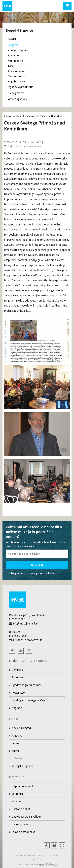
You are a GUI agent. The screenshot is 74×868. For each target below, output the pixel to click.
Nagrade (17, 708)
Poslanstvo (18, 693)
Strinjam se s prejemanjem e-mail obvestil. (33, 573)
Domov (8, 116)
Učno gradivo (15, 93)
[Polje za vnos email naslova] (37, 554)
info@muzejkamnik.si (25, 623)
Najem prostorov (22, 824)
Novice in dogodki (22, 728)
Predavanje (14, 56)
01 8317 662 (18, 619)
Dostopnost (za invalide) (26, 817)
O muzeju (17, 670)
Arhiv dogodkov (16, 99)
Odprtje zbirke (16, 61)
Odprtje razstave (17, 81)
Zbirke (16, 751)
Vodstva (16, 801)
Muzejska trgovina (22, 766)
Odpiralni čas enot (22, 786)
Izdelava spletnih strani (26, 865)
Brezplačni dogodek (18, 50)
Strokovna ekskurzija (19, 71)
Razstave (17, 736)
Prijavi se (37, 565)
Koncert (12, 66)
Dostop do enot (21, 809)
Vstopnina (18, 794)
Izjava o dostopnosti (24, 832)
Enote (15, 743)
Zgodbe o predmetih (19, 87)
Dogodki (12, 45)
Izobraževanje (20, 758)
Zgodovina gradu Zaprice (27, 685)
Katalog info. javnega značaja (29, 700)
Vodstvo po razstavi (18, 76)
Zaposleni (18, 677)
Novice (11, 39)
